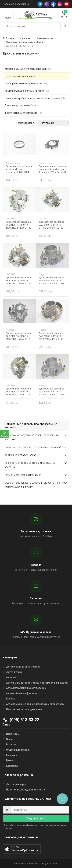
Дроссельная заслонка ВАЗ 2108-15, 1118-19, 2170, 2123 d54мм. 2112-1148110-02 (51, 225)
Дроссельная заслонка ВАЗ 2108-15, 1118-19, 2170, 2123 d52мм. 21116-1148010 (52, 392)
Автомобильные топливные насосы (28, 69)
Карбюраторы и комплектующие (26, 83)
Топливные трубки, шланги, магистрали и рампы (35, 98)
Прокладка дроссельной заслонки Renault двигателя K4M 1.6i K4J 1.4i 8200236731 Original (19, 169)
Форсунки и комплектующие (23, 113)
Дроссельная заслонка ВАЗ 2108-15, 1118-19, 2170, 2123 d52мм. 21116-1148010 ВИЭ (19, 225)
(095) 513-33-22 (21, 720)
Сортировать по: (27, 123)
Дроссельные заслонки (20, 76)
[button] (22, 849)
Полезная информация (16, 4)
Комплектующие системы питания (27, 91)
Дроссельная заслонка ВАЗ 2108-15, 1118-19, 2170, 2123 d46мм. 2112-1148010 (51, 336)
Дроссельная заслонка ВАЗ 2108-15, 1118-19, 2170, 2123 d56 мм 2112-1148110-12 (18, 336)
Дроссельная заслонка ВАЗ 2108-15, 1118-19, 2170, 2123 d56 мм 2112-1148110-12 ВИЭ (18, 280)
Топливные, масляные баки (22, 105)
